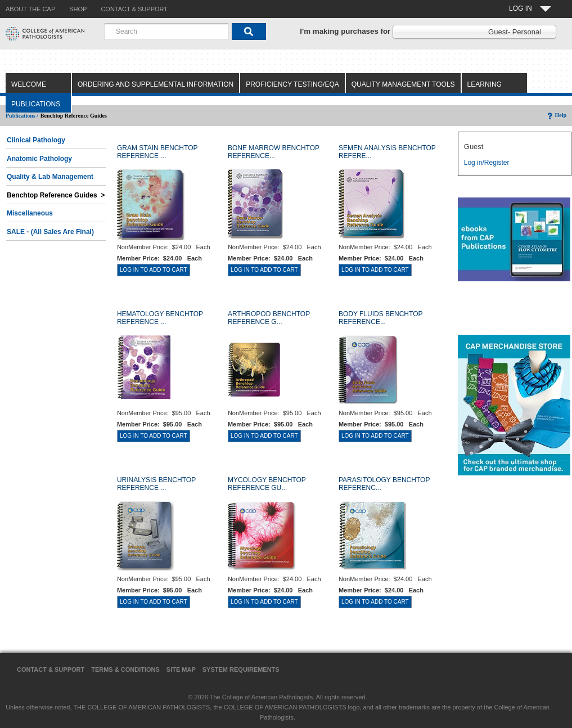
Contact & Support (51, 669)
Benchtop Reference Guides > (56, 195)
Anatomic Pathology (39, 159)
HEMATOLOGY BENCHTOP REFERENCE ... (160, 318)
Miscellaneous (30, 213)
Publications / (22, 116)
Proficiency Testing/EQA (292, 84)
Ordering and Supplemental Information (156, 84)
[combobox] (166, 32)
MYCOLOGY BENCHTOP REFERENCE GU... (267, 484)
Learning (485, 84)
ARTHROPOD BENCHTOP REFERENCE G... (269, 318)
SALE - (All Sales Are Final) (50, 232)
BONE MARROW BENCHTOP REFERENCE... (274, 152)
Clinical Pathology (36, 140)
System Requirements (241, 669)
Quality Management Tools (403, 84)
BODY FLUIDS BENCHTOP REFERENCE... (380, 318)
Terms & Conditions (125, 669)
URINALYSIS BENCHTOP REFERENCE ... (156, 484)
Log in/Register (487, 163)
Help (556, 115)
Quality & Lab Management (50, 177)
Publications (36, 104)
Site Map (181, 669)
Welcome (29, 84)
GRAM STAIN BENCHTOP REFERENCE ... (157, 152)
